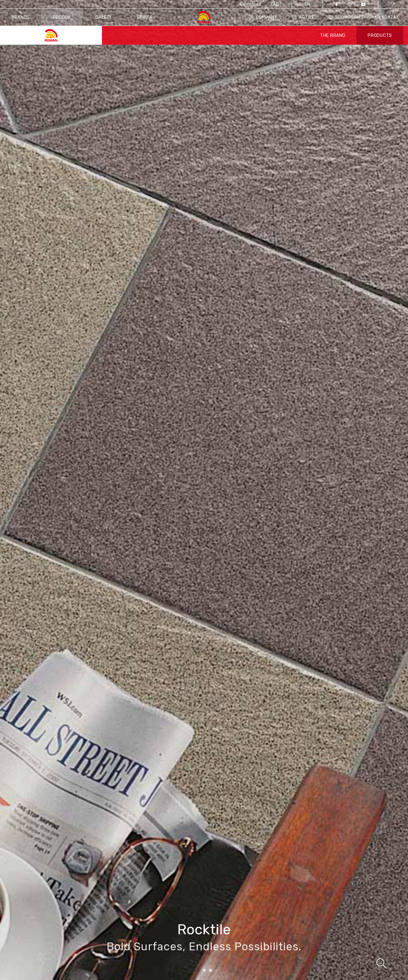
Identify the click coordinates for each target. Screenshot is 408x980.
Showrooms (346, 17)
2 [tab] (204, 971)
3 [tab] (210, 971)
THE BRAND (333, 35)
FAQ (275, 4)
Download (251, 4)
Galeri (103, 17)
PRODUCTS (380, 35)
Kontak (387, 17)
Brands (21, 17)
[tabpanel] (204, 490)
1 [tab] (198, 971)
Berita (145, 17)
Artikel (305, 17)
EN (307, 4)
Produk (62, 17)
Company (263, 17)
